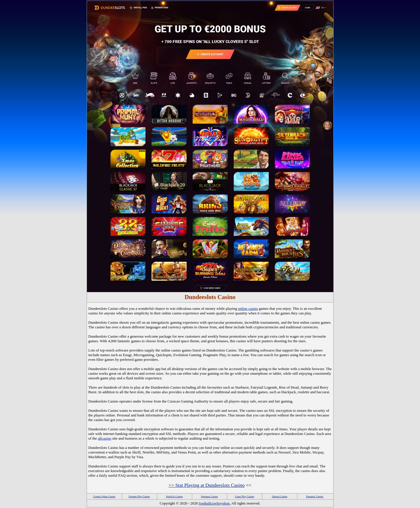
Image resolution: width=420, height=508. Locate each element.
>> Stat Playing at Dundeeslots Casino (207, 485)
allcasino (105, 438)
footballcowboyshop (214, 503)
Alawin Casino (280, 496)
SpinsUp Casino (174, 496)
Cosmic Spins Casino (104, 496)
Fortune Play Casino (139, 496)
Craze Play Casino (244, 496)
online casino (248, 308)
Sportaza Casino (209, 496)
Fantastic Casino (315, 496)
